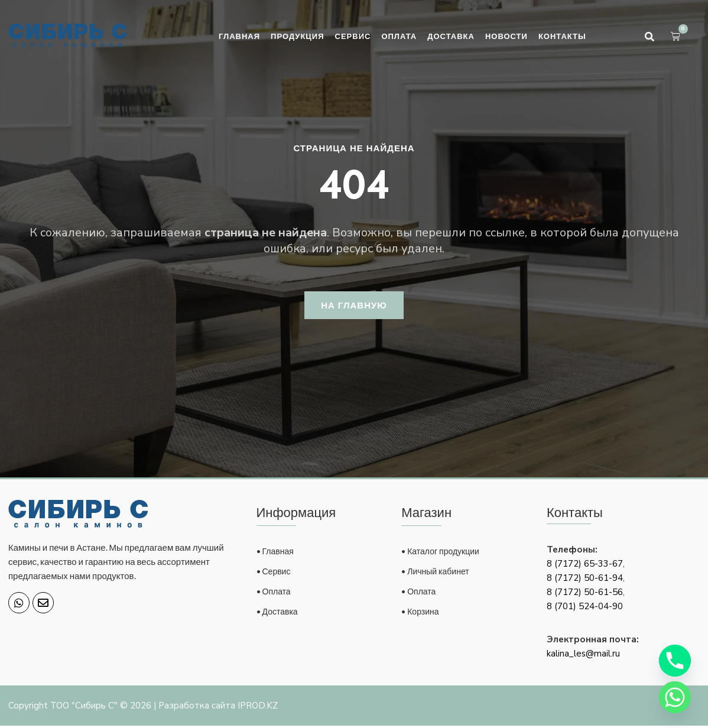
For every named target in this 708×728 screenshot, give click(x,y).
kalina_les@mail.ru (583, 656)
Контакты (562, 36)
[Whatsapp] (675, 697)
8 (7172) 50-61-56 (585, 594)
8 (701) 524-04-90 (585, 609)
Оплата (399, 36)
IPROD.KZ (258, 708)
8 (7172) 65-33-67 (585, 566)
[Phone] (675, 661)
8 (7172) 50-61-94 (585, 580)
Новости (506, 36)
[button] (649, 37)
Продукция (297, 36)
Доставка (451, 36)
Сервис (353, 36)
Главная (239, 36)
